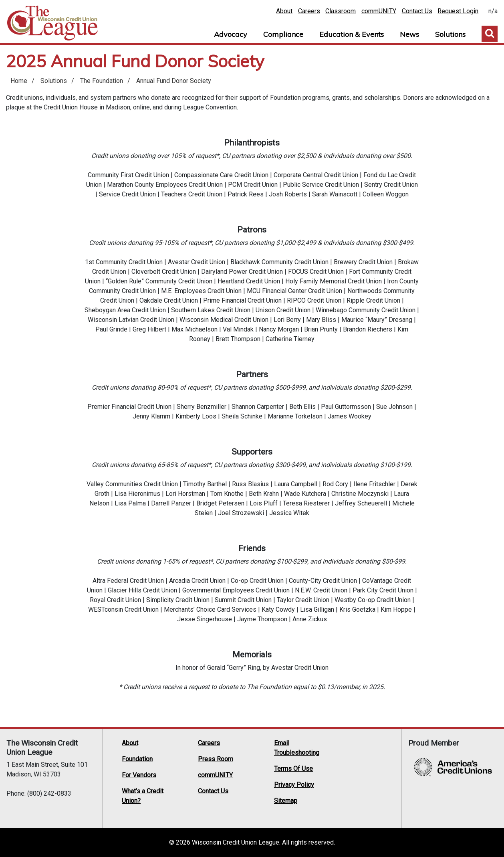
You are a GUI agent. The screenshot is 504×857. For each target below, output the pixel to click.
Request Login (458, 11)
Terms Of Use (293, 769)
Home (52, 23)
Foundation (137, 759)
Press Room (216, 759)
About (284, 11)
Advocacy (231, 34)
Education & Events (352, 34)
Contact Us (417, 11)
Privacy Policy (294, 785)
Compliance (283, 34)
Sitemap (286, 801)
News (409, 34)
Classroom (341, 11)
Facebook (356, 763)
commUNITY (379, 11)
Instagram (341, 773)
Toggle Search (490, 34)
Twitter (341, 763)
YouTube (387, 763)
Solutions (450, 34)
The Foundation (102, 81)
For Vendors (139, 775)
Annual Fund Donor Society (174, 81)
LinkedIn (371, 763)
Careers (309, 11)
